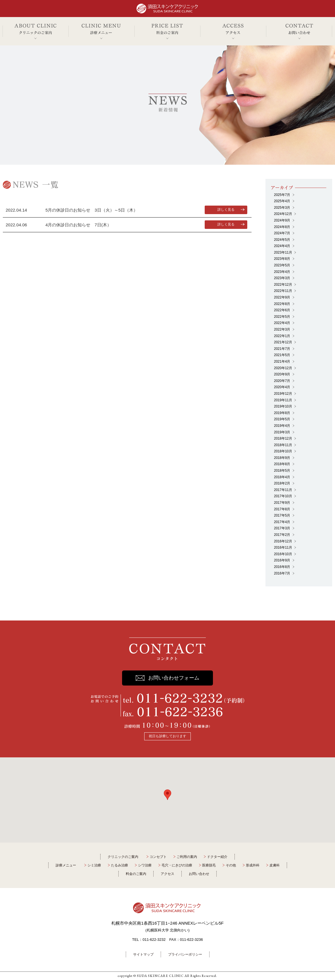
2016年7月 (282, 573)
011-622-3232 (154, 940)
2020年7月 (282, 381)
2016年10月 (283, 554)
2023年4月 (282, 272)
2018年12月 (283, 438)
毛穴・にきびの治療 (177, 865)
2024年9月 (282, 220)
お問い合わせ (199, 874)
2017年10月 (283, 496)
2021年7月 (282, 349)
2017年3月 (282, 528)
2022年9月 (282, 297)
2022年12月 (283, 285)
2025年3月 (282, 208)
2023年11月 (283, 252)
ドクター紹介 (217, 857)
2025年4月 (282, 201)
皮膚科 (275, 865)
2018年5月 (282, 471)
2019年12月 (283, 394)
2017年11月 (283, 490)
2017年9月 (282, 503)
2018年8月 (282, 464)
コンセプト (158, 857)
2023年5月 (282, 265)
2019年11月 (283, 400)
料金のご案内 (136, 874)
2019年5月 (282, 419)
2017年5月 (282, 515)
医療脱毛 (209, 865)
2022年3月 (282, 329)
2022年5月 (282, 317)
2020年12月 (283, 368)
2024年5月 (282, 240)
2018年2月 (282, 483)
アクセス (167, 874)
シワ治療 (145, 865)
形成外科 (253, 865)
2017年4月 (282, 522)
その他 (231, 865)
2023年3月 (282, 278)
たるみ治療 (120, 865)
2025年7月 (282, 195)
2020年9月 (282, 374)
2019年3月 (282, 432)
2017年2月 (282, 535)
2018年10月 (283, 451)
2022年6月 (282, 310)
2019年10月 (283, 406)
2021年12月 (283, 342)
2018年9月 (282, 458)
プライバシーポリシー (185, 954)
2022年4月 (282, 323)
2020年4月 (282, 387)
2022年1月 (282, 336)
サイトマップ (143, 954)
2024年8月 (282, 227)
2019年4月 (282, 426)
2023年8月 (282, 259)
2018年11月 (283, 445)
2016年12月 (283, 541)
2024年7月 (282, 233)
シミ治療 (94, 865)
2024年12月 (283, 214)
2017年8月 (282, 509)
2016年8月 (282, 567)
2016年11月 (283, 548)
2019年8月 (282, 413)
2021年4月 (282, 362)
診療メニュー (66, 865)
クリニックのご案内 (123, 857)
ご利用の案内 (187, 857)
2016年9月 (282, 560)
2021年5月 (282, 355)
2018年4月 (282, 477)
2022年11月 (283, 291)
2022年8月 (282, 304)
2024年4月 (282, 246)
